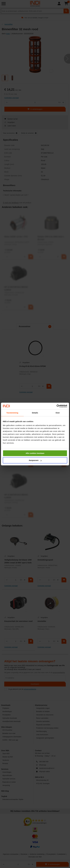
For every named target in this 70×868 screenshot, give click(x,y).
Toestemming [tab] (12, 413)
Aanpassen (35, 460)
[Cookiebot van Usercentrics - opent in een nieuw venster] (57, 406)
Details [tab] (35, 413)
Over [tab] (58, 413)
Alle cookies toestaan (35, 453)
